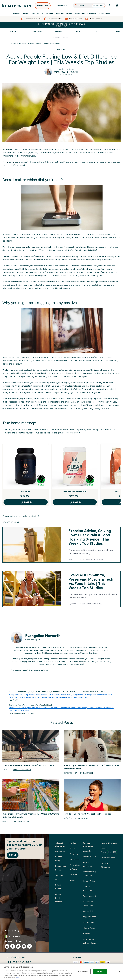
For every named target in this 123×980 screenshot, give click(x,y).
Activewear (75, 860)
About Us (87, 851)
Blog (13, 43)
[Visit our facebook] (13, 946)
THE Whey (26, 491)
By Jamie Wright (22, 822)
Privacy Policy (89, 881)
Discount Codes (108, 858)
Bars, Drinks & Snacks (75, 867)
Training (59, 31)
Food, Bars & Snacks (64, 14)
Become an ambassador (88, 904)
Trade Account (90, 896)
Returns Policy (59, 859)
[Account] (110, 6)
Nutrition (38, 31)
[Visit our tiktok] (18, 946)
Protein (26, 14)
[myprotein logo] (17, 6)
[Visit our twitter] (29, 946)
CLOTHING (61, 6)
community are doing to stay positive (91, 408)
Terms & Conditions (88, 889)
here (45, 670)
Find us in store (90, 857)
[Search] (76, 6)
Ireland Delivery (59, 887)
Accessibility (89, 922)
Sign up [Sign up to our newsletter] (13, 855)
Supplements (38, 14)
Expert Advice (104, 14)
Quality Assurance (88, 864)
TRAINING (62, 49)
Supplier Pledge (90, 917)
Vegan (73, 880)
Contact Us (60, 851)
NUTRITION (43, 6)
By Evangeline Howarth (66, 72)
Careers (87, 934)
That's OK (100, 971)
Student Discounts (105, 865)
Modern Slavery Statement (90, 874)
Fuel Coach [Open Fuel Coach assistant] (98, 6)
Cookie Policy (89, 928)
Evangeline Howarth (93, 560)
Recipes (79, 31)
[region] (61, 972)
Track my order (59, 877)
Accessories (80, 14)
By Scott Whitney (22, 770)
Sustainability (89, 911)
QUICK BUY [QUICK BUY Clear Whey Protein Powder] (75, 502)
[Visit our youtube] (24, 946)
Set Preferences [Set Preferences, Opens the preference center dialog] (83, 971)
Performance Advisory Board (90, 941)
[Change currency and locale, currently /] (25, 936)
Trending (17, 14)
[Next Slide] (119, 475)
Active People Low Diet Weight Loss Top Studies (42, 43)
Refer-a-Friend (109, 850)
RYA (86, 647)
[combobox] (89, 6)
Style (98, 31)
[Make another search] (61, 38)
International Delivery (61, 868)
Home (7, 43)
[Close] (119, 971)
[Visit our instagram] (7, 946)
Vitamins (50, 14)
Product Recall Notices (59, 898)
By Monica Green (84, 773)
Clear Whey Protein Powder (75, 491)
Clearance (92, 14)
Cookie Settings (12, 931)
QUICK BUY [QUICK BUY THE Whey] (26, 502)
